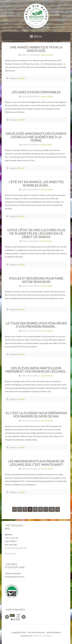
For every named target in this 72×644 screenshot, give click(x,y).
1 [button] (12, 619)
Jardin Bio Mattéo (47, 55)
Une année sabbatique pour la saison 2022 (36, 49)
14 (52, 509)
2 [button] (14, 619)
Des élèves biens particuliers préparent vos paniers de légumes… (36, 370)
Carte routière (11, 554)
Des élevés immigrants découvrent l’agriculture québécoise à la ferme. (36, 137)
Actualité (21, 78)
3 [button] (17, 619)
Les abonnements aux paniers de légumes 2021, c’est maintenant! (36, 463)
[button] (7, 617)
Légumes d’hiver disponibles (36, 92)
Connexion (47, 636)
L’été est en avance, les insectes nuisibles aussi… (36, 184)
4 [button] (19, 619)
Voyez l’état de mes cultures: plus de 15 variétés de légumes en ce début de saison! (36, 233)
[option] (12, 615)
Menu (38, 36)
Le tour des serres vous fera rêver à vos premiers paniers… (36, 325)
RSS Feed (38, 636)
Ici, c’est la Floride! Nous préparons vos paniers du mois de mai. (36, 415)
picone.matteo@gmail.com (16, 548)
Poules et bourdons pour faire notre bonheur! (36, 280)
